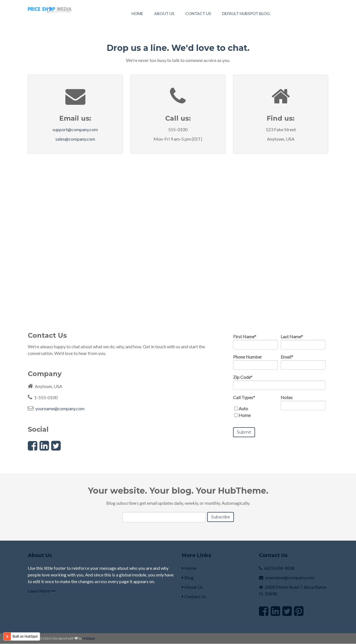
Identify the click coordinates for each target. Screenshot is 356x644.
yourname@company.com (60, 408)
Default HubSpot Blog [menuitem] (246, 13)
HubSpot (89, 638)
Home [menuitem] (137, 13)
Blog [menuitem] (188, 577)
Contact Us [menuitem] (198, 13)
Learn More (42, 591)
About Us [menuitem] (164, 13)
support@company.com (75, 129)
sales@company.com (75, 139)
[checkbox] (255, 412)
